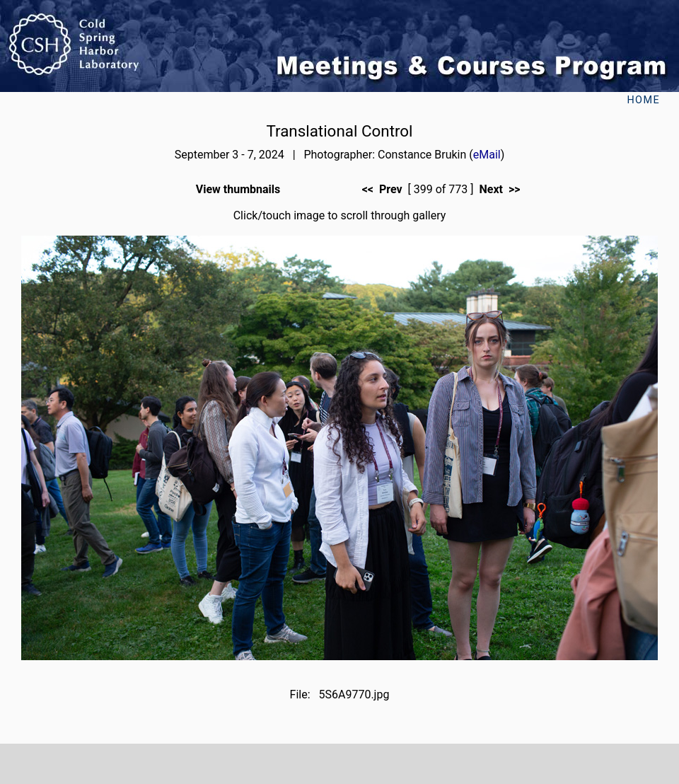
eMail (487, 155)
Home (643, 100)
